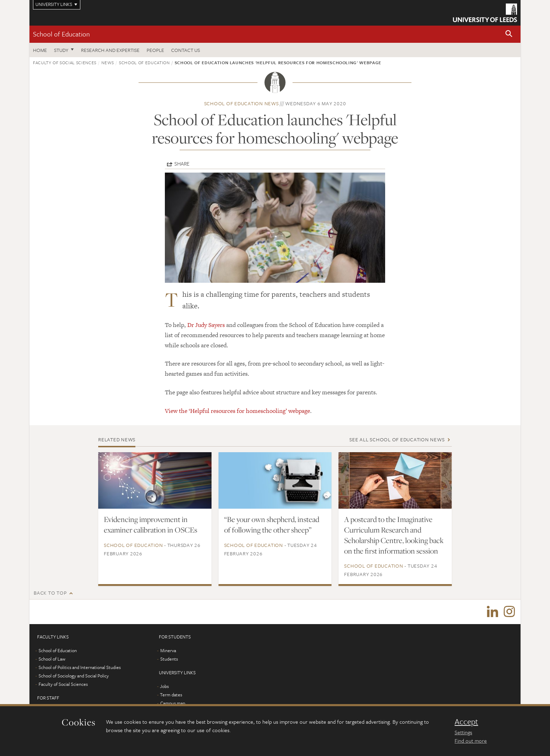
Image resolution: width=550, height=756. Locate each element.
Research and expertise (110, 50)
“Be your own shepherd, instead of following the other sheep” (272, 524)
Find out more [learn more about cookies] (471, 741)
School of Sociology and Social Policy (74, 676)
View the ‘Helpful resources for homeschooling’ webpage (237, 411)
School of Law (52, 659)
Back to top (50, 593)
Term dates (171, 695)
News (108, 62)
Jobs (164, 686)
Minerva (168, 650)
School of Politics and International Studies (80, 667)
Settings (463, 732)
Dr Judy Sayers (206, 325)
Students (169, 659)
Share (182, 163)
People (155, 50)
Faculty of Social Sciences (65, 62)
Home (40, 50)
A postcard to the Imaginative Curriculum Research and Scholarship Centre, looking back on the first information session (394, 535)
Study (61, 50)
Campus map (173, 703)
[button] (509, 34)
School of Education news (242, 103)
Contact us (186, 50)
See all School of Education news (397, 439)
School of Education (61, 34)
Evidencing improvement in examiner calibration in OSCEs (150, 524)
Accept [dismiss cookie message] (466, 722)
